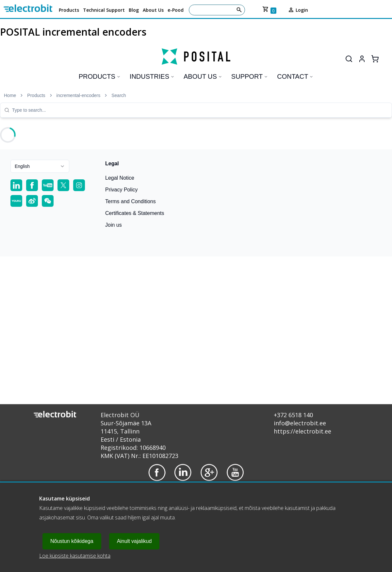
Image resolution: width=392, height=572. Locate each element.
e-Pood (176, 10)
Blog (134, 10)
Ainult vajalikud (134, 541)
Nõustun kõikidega (72, 541)
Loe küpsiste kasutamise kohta (75, 556)
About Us (153, 10)
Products (69, 10)
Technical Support (104, 10)
